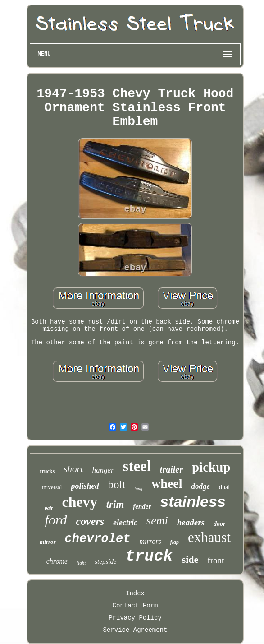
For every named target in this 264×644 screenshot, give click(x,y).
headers (191, 522)
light (81, 563)
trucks (48, 471)
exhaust (209, 537)
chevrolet (98, 539)
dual (224, 487)
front (216, 560)
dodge (201, 486)
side (190, 559)
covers (90, 521)
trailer (171, 469)
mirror (48, 542)
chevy (79, 502)
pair (49, 508)
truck (149, 556)
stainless (193, 501)
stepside (105, 561)
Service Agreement (135, 630)
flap (175, 542)
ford (56, 520)
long (138, 489)
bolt (116, 484)
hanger (103, 470)
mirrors (150, 541)
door (219, 524)
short (73, 469)
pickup (211, 467)
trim (115, 504)
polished (85, 486)
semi (157, 521)
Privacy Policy (135, 618)
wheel (167, 484)
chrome (57, 561)
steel (137, 466)
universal (51, 487)
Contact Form (135, 606)
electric (125, 523)
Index (135, 593)
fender (142, 506)
